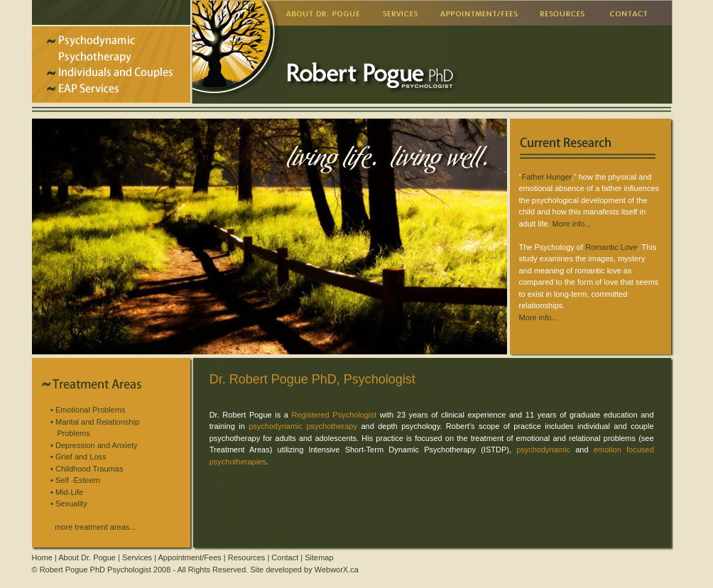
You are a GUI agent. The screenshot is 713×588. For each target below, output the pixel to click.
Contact (285, 557)
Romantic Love (611, 247)
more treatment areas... (95, 527)
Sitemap (319, 557)
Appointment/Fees (190, 557)
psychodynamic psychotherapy (303, 426)
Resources (247, 557)
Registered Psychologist (334, 415)
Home (42, 557)
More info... (572, 224)
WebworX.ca (337, 570)
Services (137, 557)
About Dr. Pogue (87, 557)
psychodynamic (543, 450)
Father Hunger (546, 177)
